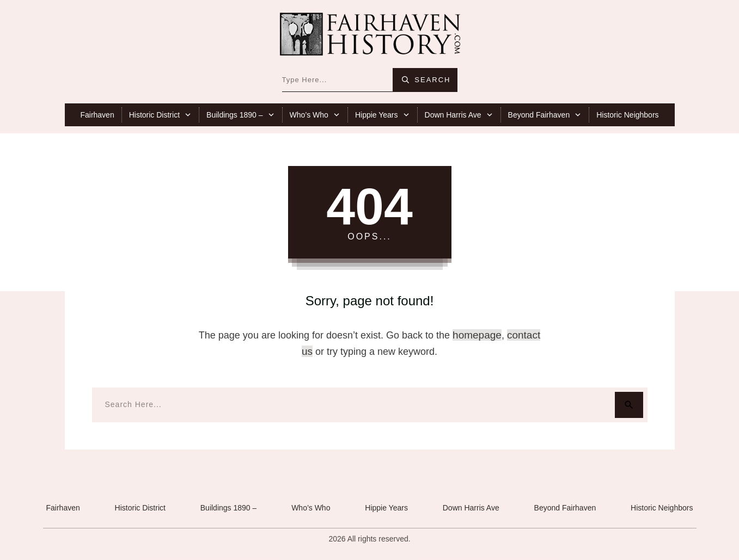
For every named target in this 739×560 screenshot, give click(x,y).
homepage (477, 335)
